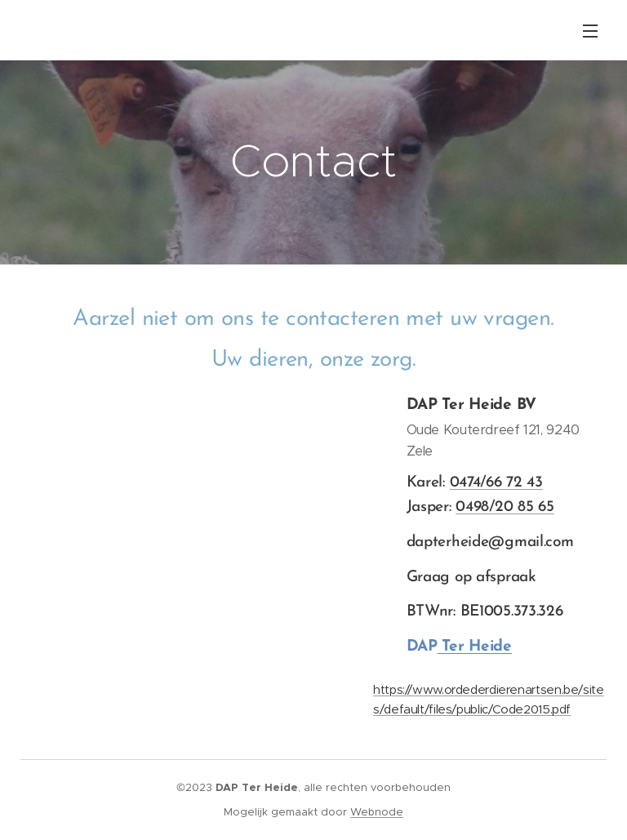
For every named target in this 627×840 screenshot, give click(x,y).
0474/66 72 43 (496, 482)
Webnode (377, 812)
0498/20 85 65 (505, 507)
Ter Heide (475, 646)
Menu (590, 31)
